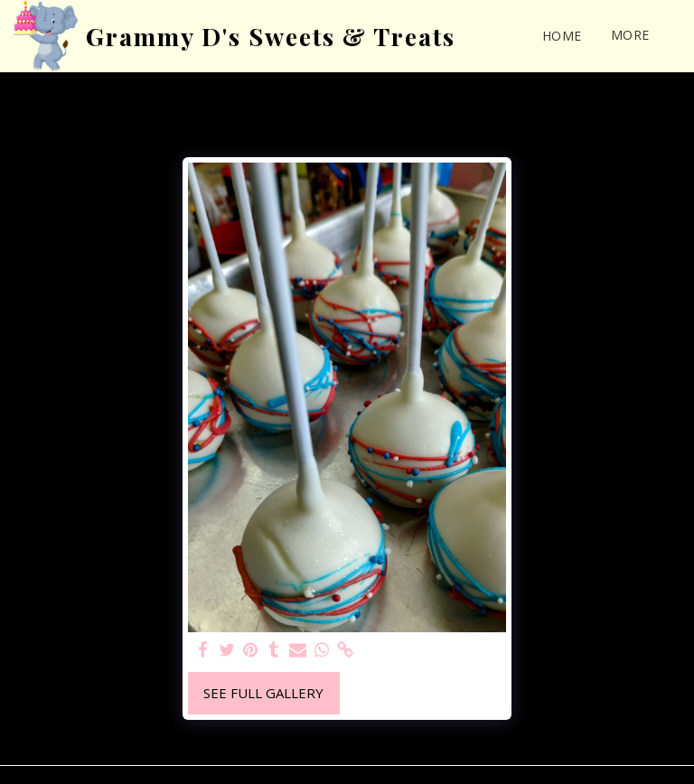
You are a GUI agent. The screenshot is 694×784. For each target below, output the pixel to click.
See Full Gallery (263, 693)
